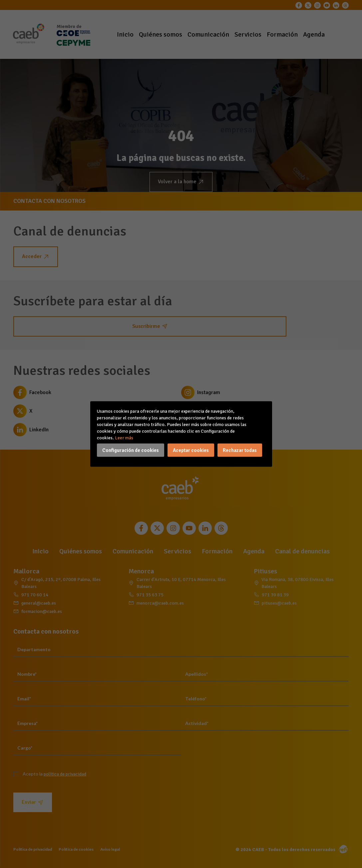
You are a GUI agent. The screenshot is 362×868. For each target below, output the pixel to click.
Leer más (124, 438)
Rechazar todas (240, 450)
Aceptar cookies (191, 450)
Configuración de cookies (131, 450)
